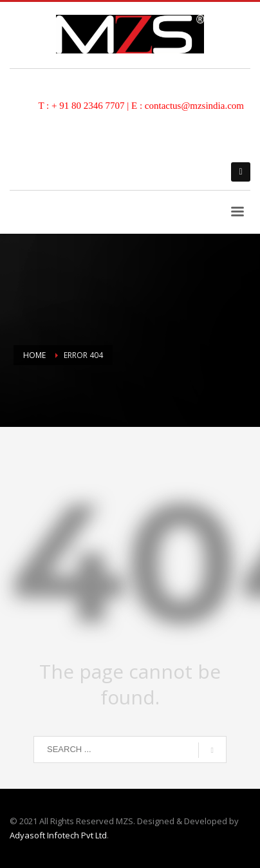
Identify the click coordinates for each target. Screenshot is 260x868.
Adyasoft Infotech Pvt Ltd (58, 835)
